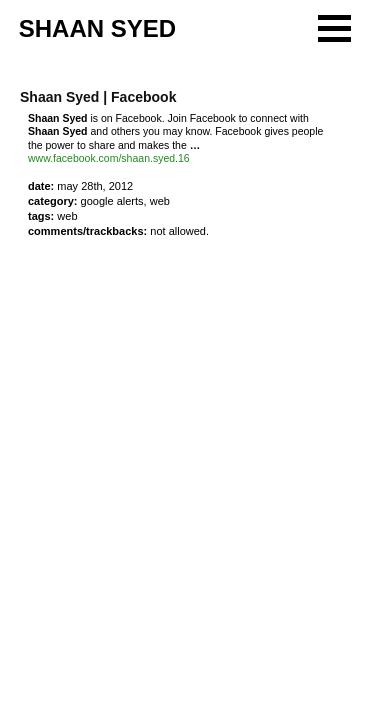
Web (160, 201)
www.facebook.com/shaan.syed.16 (109, 158)
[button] (334, 28)
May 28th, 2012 (95, 186)
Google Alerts (112, 201)
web (67, 216)
